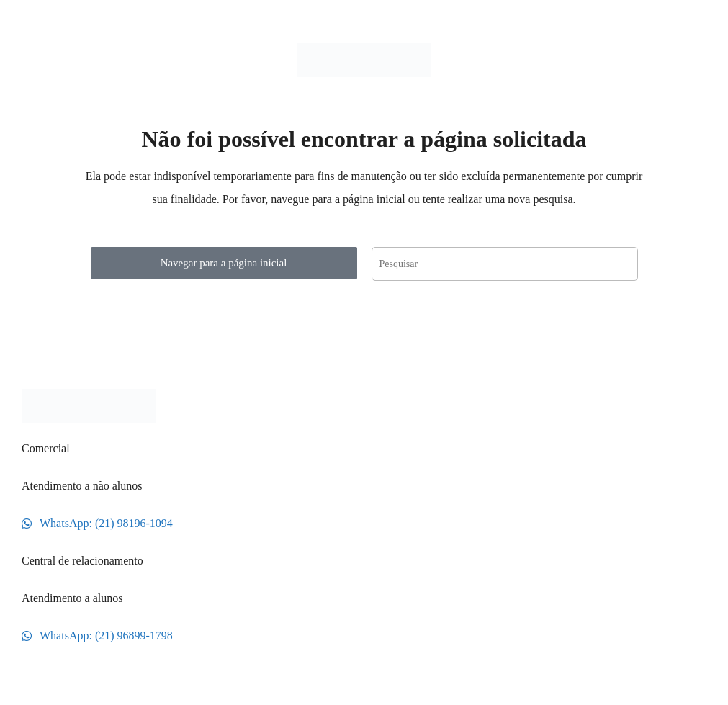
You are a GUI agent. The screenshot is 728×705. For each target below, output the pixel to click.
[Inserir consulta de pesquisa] (505, 264)
